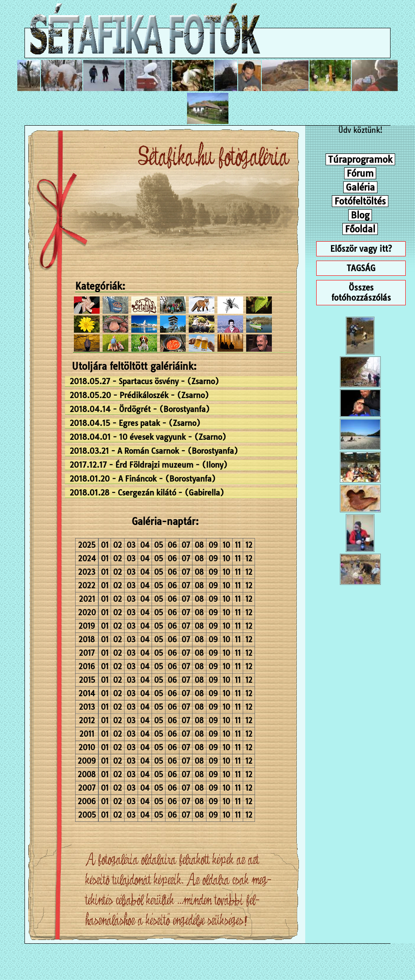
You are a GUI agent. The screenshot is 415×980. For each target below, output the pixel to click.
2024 (87, 559)
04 (145, 545)
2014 (87, 693)
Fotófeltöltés (360, 201)
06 (172, 545)
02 (118, 545)
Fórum (360, 173)
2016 (87, 666)
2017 (87, 653)
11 (238, 545)
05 (159, 545)
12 (249, 545)
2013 (87, 707)
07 (186, 545)
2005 (87, 815)
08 (199, 545)
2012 (87, 720)
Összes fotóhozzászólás (361, 293)
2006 (87, 801)
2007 (87, 788)
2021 (87, 599)
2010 (87, 747)
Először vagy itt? (361, 249)
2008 (87, 774)
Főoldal (360, 229)
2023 (87, 572)
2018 (87, 639)
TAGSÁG (361, 268)
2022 (87, 586)
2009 (87, 761)
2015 (87, 680)
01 (105, 545)
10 (226, 545)
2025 (87, 545)
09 (213, 545)
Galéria (360, 187)
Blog (360, 215)
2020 (87, 612)
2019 (87, 626)
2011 (87, 734)
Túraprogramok (360, 159)
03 (131, 545)
